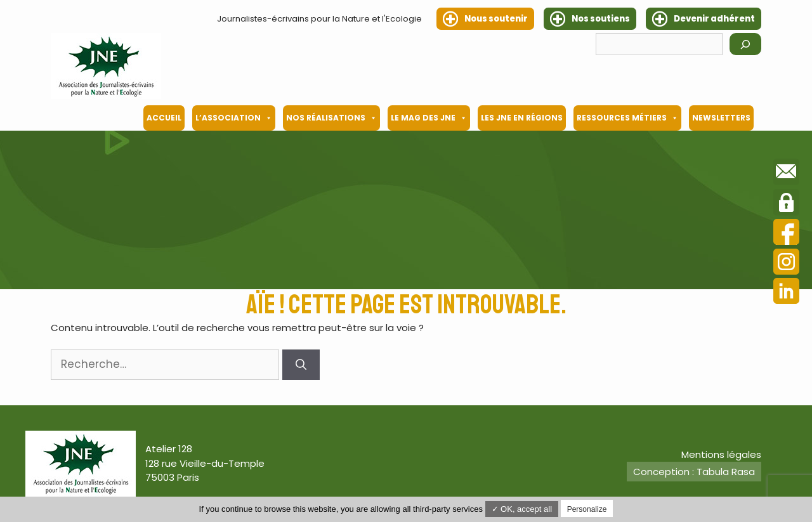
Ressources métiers (627, 118)
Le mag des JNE (429, 118)
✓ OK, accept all (522, 509)
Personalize (587, 509)
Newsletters (721, 118)
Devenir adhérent (714, 19)
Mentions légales (721, 454)
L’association (234, 118)
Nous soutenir (496, 19)
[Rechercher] (745, 44)
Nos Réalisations (331, 118)
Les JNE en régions (522, 118)
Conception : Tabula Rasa (694, 472)
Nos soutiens (601, 19)
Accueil (164, 118)
